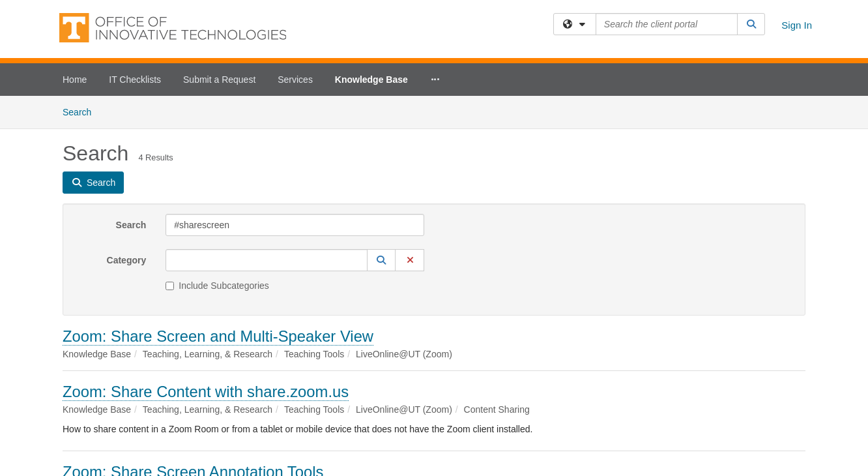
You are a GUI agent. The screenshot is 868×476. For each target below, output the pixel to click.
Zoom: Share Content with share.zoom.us (206, 392)
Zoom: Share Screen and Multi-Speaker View (218, 336)
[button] (381, 260)
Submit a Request (219, 80)
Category (127, 260)
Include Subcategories (217, 286)
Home (75, 80)
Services (295, 80)
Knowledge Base (371, 80)
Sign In (797, 25)
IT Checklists (135, 80)
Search (82, 111)
